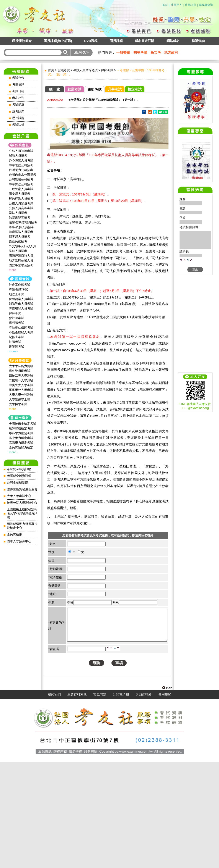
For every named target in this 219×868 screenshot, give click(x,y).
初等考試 (140, 52)
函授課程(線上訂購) (58, 41)
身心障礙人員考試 (21, 160)
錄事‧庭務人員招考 (21, 227)
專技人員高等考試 (85, 70)
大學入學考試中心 (19, 496)
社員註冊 (190, 5)
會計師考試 (16, 318)
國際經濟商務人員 (21, 256)
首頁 (165, 5)
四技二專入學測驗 (21, 376)
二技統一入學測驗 (21, 380)
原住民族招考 (18, 241)
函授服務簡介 (22, 41)
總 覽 (54, 89)
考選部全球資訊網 (19, 476)
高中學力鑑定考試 (21, 438)
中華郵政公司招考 (21, 184)
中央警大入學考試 (21, 385)
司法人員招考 (18, 213)
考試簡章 (18, 105)
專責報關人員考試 (21, 308)
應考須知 (18, 111)
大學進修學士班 (20, 399)
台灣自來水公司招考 (23, 175)
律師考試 (15, 313)
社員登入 (176, 5)
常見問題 (100, 801)
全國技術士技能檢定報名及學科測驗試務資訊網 (22, 513)
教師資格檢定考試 (21, 428)
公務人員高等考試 (21, 208)
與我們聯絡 (144, 801)
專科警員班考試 (20, 371)
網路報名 (173, 41)
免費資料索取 (77, 801)
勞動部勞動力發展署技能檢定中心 (22, 526)
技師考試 (15, 342)
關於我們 (54, 801)
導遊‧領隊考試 (18, 289)
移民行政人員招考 (21, 198)
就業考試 (74, 89)
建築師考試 (16, 347)
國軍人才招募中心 (19, 541)
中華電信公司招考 (21, 165)
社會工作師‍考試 (20, 285)
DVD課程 (91, 41)
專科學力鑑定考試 (21, 433)
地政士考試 (16, 294)
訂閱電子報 (121, 801)
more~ (13, 270)
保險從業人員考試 (21, 299)
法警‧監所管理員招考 (23, 222)
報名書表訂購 (145, 41)
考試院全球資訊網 (19, 469)
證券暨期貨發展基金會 (22, 489)
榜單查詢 (198, 41)
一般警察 (123, 52)
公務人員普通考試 (21, 203)
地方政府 (171, 52)
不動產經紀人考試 (21, 332)
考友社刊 (18, 98)
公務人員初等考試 (21, 151)
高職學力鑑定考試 (21, 443)
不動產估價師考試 (21, 328)
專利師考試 (16, 323)
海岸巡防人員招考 (21, 232)
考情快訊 (18, 85)
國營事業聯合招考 (21, 265)
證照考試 (64, 70)
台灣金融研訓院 (18, 483)
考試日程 (18, 91)
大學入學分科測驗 (21, 395)
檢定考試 (135, 89)
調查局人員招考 (20, 237)
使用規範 (165, 801)
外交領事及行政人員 (23, 246)
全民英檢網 (15, 535)
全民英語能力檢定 (21, 447)
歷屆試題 (18, 118)
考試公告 (18, 78)
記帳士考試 (16, 337)
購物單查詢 (206, 5)
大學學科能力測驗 (21, 366)
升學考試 (115, 89)
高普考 (156, 52)
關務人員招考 (18, 156)
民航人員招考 (18, 251)
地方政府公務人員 (21, 260)
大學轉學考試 (18, 404)
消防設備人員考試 (21, 304)
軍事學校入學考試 (21, 390)
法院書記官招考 (20, 218)
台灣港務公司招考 (21, 179)
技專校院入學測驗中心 (22, 503)
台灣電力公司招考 (21, 170)
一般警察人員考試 (21, 189)
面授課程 (116, 41)
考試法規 (18, 125)
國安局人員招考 (20, 194)
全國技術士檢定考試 (23, 424)
